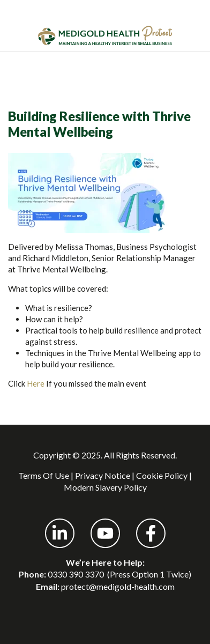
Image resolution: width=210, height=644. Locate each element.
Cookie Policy (162, 475)
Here (36, 383)
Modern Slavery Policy (105, 487)
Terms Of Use (44, 475)
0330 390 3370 (76, 574)
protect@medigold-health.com (118, 586)
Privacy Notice (103, 475)
